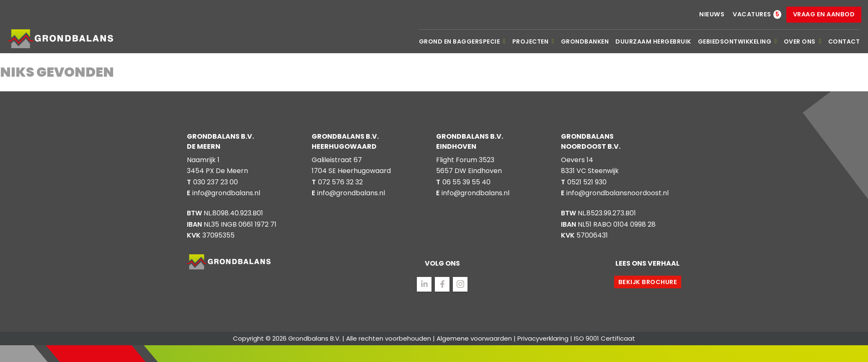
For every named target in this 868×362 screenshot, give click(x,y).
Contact (844, 41)
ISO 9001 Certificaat (604, 338)
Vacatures (752, 14)
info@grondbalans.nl (226, 193)
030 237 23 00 (216, 182)
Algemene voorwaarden (474, 338)
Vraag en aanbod (824, 14)
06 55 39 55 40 (466, 182)
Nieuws (712, 14)
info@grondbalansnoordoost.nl (617, 193)
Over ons (803, 41)
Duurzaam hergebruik (653, 41)
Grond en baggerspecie (462, 41)
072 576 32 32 (340, 182)
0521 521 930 (587, 182)
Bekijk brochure (648, 282)
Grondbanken (585, 41)
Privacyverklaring (543, 338)
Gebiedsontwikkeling (738, 41)
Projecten (533, 41)
